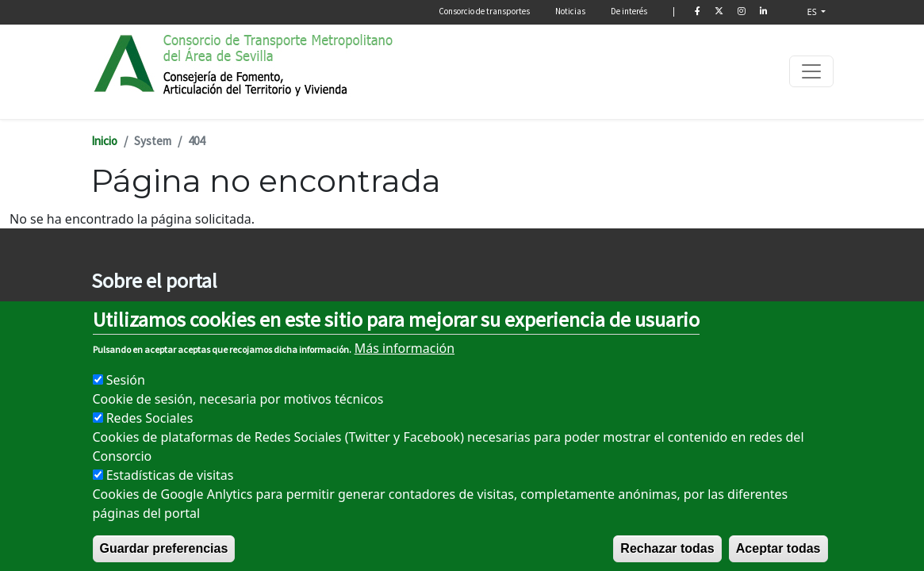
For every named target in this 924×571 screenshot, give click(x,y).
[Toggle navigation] (811, 71)
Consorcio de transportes (484, 11)
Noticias (570, 11)
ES (813, 11)
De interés (629, 11)
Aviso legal (117, 314)
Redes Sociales (150, 440)
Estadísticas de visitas (170, 497)
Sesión (126, 402)
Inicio (104, 141)
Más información (404, 370)
